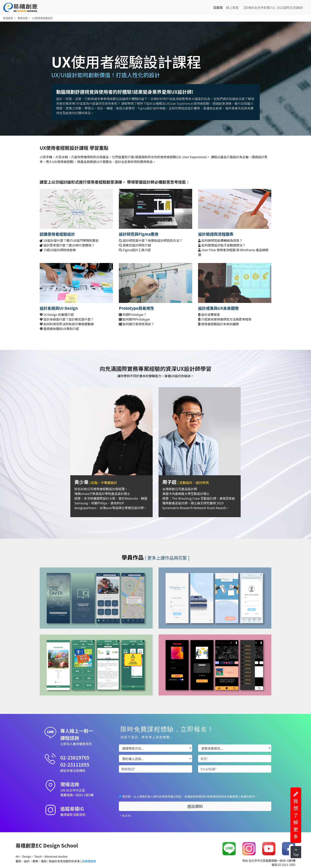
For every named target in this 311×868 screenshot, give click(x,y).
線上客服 (232, 7)
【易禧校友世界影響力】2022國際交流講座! (272, 7)
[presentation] (149, 783)
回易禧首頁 (89, 861)
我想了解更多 (296, 816)
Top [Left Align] (296, 853)
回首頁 (219, 7)
